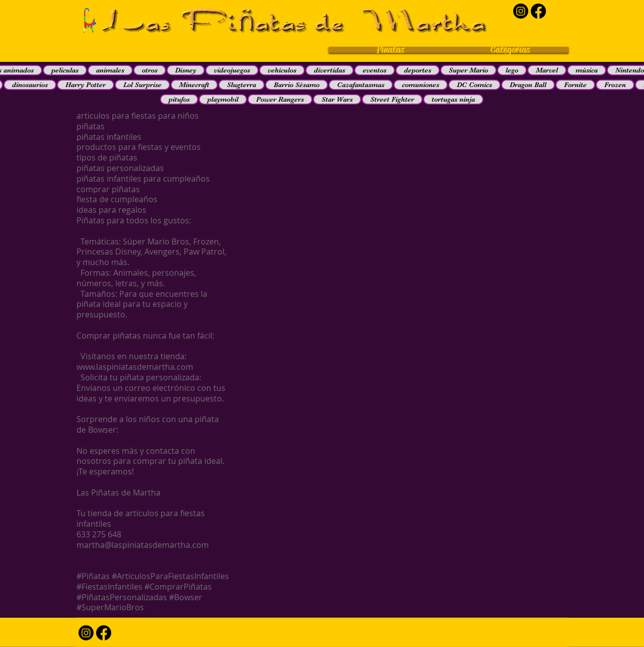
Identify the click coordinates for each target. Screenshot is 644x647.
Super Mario (468, 70)
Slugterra (242, 85)
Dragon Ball (528, 85)
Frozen (615, 85)
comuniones (421, 85)
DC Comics (474, 85)
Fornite (575, 85)
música (587, 70)
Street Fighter (392, 99)
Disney (186, 70)
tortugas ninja (453, 99)
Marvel (547, 70)
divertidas (330, 70)
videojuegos (232, 70)
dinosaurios (30, 85)
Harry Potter (86, 85)
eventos (375, 70)
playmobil (223, 99)
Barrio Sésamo (297, 85)
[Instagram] (521, 11)
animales (110, 70)
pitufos (179, 99)
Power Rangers (280, 99)
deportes (418, 70)
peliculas (65, 70)
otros (150, 70)
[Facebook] (538, 11)
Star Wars (337, 99)
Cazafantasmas (361, 85)
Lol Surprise (142, 85)
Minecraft (194, 85)
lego (512, 70)
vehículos (282, 70)
